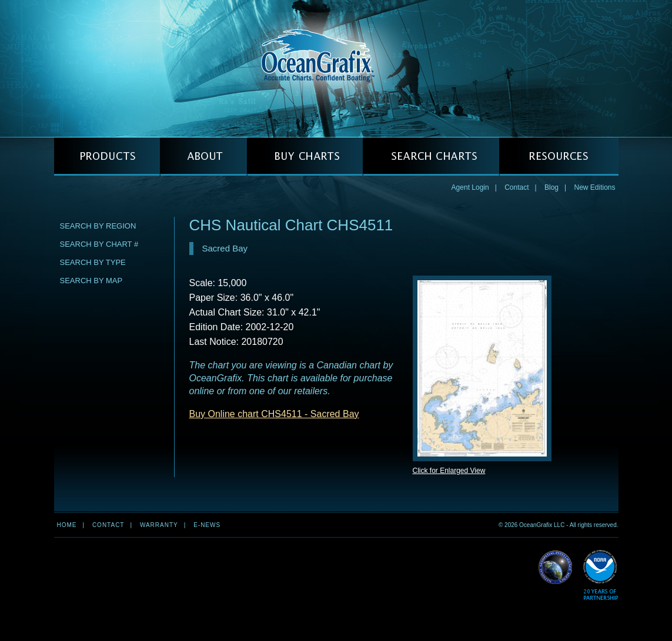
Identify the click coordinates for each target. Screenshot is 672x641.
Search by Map (91, 281)
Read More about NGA (556, 568)
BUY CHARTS (305, 157)
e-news (207, 525)
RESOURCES (559, 157)
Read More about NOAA (601, 575)
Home (67, 525)
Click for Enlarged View (449, 471)
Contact (516, 187)
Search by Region (98, 226)
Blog (551, 187)
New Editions (594, 187)
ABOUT (203, 157)
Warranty (159, 525)
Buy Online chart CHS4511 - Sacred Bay (274, 414)
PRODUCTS (107, 157)
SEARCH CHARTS (431, 157)
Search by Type (93, 262)
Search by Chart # (99, 244)
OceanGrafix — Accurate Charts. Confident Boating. (336, 68)
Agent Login (470, 187)
